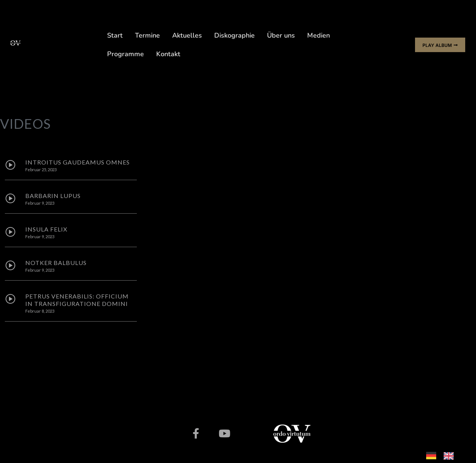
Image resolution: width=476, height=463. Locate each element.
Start (115, 35)
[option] (451, 456)
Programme (126, 54)
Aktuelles (187, 35)
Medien (319, 35)
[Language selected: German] (444, 454)
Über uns (281, 35)
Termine (147, 35)
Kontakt (168, 54)
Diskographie (234, 35)
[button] (440, 45)
